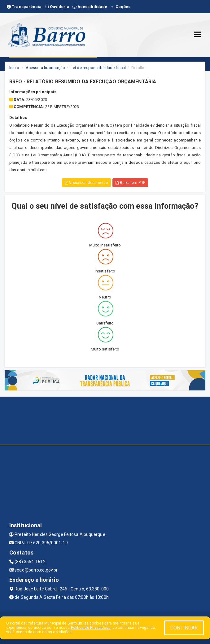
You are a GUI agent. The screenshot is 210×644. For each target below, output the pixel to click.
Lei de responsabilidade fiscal (98, 68)
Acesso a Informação (45, 68)
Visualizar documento (86, 183)
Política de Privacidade (91, 628)
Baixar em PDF (130, 183)
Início (14, 68)
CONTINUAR (184, 628)
